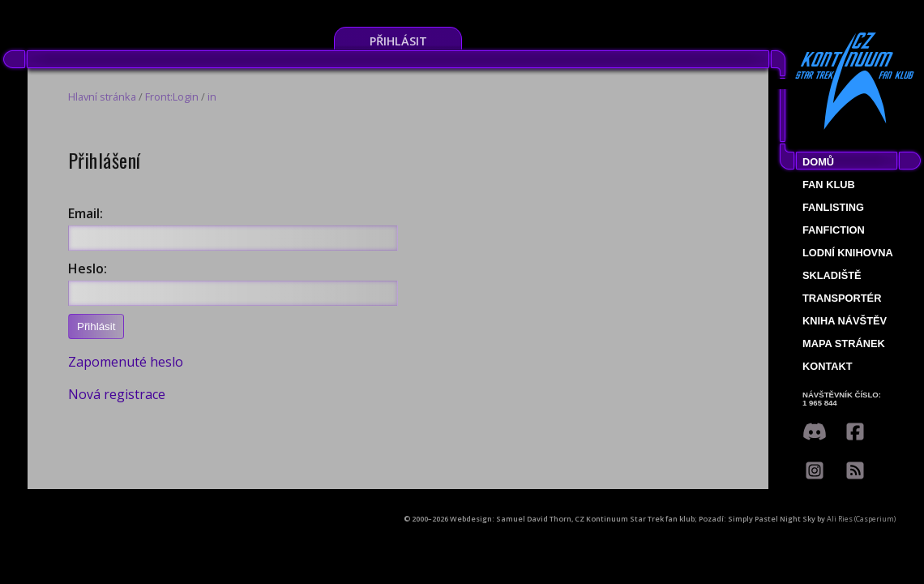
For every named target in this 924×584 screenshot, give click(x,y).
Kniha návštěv (845, 321)
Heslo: (88, 268)
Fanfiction (834, 230)
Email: (86, 213)
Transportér (842, 298)
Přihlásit (398, 41)
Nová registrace (117, 394)
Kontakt (828, 366)
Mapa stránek (844, 344)
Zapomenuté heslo (126, 362)
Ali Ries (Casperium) (861, 519)
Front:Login (172, 97)
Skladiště (832, 275)
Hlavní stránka (102, 97)
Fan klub (829, 185)
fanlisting (833, 207)
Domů (818, 162)
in (212, 97)
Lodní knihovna (848, 253)
